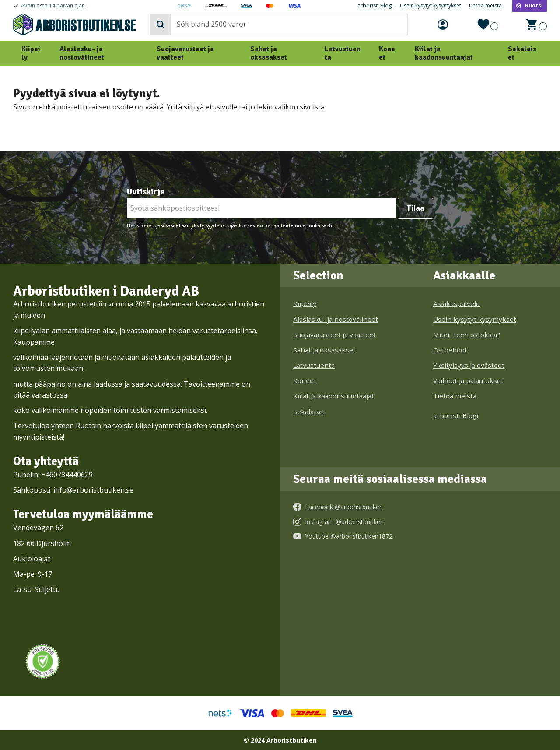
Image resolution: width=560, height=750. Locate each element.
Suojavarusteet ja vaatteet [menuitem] (185, 53)
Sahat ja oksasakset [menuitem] (269, 53)
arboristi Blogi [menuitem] (375, 6)
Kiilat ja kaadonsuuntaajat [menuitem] (444, 53)
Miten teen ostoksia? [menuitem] (467, 335)
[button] (486, 25)
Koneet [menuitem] (387, 53)
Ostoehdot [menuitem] (450, 350)
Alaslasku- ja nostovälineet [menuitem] (82, 53)
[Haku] (161, 25)
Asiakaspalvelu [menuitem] (457, 303)
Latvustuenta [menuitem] (343, 53)
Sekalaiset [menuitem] (522, 53)
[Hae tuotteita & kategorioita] (288, 25)
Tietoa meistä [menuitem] (485, 6)
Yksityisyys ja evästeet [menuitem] (469, 365)
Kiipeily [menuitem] (31, 53)
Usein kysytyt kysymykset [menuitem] (430, 6)
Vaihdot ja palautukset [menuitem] (468, 380)
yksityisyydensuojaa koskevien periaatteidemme (248, 225)
